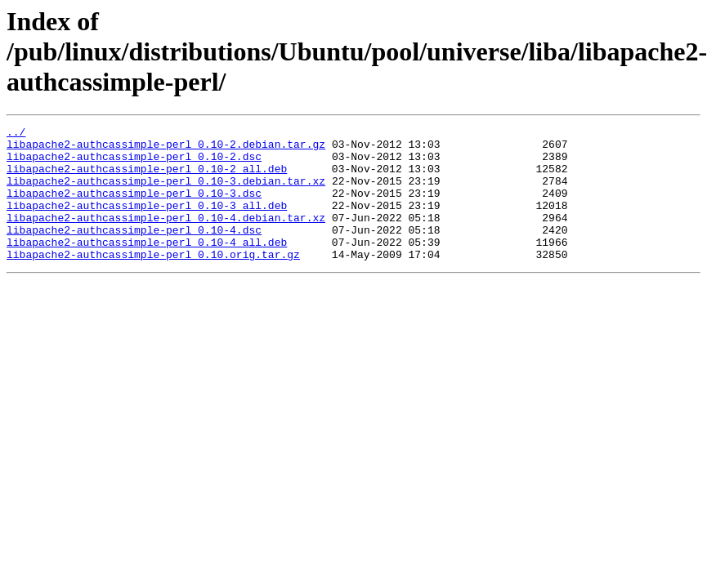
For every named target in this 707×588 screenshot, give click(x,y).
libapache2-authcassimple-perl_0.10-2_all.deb (147, 178)
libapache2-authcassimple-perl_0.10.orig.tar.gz (153, 281)
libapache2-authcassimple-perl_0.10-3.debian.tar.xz (166, 193)
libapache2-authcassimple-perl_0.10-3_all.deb (147, 222)
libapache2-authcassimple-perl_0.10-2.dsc (134, 163)
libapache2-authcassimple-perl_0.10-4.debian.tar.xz (166, 237)
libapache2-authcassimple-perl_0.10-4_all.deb (147, 266)
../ (16, 134)
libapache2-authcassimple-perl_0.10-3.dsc (134, 207)
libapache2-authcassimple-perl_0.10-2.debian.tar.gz (166, 149)
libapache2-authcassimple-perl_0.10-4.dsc (134, 252)
